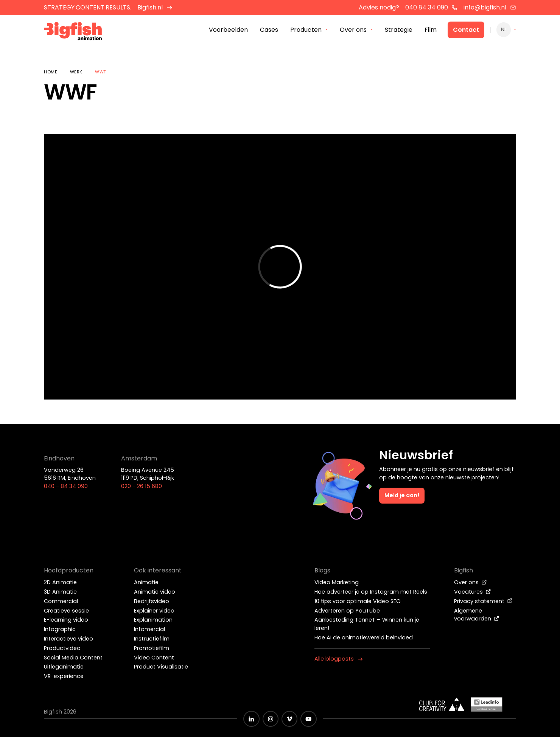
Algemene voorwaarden (477, 615)
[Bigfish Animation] (73, 32)
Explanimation (153, 620)
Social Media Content (73, 658)
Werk (76, 72)
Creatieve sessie (66, 611)
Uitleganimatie (64, 667)
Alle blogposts (339, 659)
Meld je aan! (402, 495)
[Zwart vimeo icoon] (289, 719)
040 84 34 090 (432, 7)
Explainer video (154, 611)
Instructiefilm (152, 639)
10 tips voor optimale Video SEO (358, 601)
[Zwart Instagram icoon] (271, 719)
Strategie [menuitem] (399, 30)
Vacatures (473, 592)
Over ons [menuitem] (353, 30)
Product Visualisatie (161, 667)
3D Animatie (60, 592)
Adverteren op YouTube (347, 611)
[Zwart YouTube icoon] (308, 719)
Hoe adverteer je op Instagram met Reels (371, 592)
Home (51, 72)
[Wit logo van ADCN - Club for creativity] (442, 704)
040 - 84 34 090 (66, 486)
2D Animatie (60, 582)
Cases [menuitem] (269, 30)
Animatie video (155, 592)
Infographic (60, 629)
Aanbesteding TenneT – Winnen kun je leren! (367, 624)
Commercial (61, 601)
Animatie (146, 582)
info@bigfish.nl (490, 7)
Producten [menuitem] (306, 30)
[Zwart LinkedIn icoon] (251, 719)
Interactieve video (68, 639)
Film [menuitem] (431, 30)
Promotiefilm (152, 648)
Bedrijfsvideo (152, 601)
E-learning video (66, 620)
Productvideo (62, 648)
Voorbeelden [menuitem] (228, 30)
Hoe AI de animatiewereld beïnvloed (364, 637)
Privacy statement (483, 601)
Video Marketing (337, 582)
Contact (466, 30)
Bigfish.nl (155, 7)
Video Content (154, 658)
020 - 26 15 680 (142, 486)
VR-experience (64, 676)
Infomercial (149, 629)
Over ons (471, 582)
